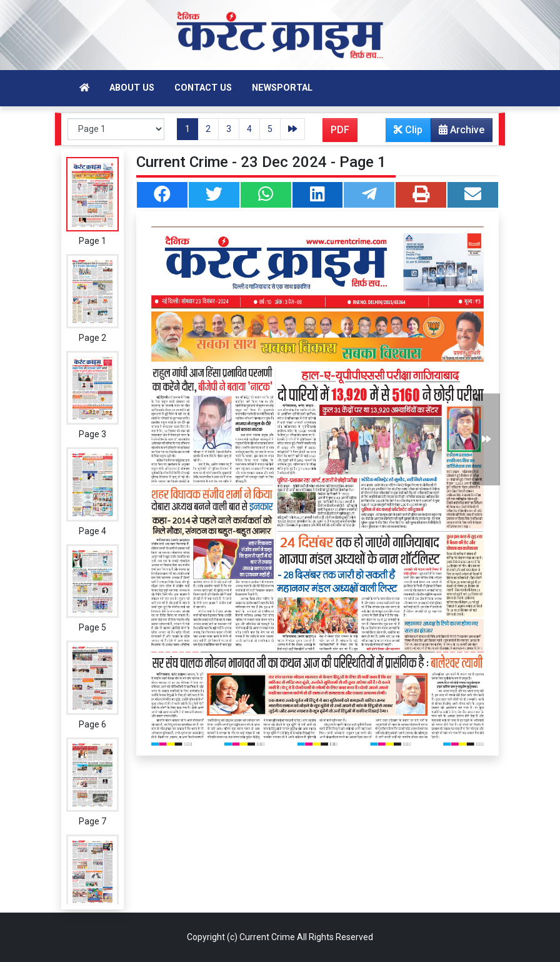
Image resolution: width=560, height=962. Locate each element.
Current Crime (267, 937)
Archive (458, 133)
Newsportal (282, 88)
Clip (408, 130)
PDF (340, 130)
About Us (132, 88)
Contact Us (203, 88)
